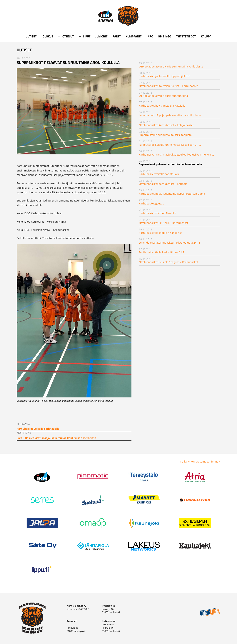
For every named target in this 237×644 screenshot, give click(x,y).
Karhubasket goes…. (151, 203)
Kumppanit (134, 36)
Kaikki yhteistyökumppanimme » (200, 461)
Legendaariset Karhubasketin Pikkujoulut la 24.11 (170, 243)
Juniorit (101, 36)
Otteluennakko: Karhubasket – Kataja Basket (166, 125)
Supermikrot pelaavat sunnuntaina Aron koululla (170, 164)
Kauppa (206, 36)
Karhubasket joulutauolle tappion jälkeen (165, 76)
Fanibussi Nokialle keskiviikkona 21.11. (163, 252)
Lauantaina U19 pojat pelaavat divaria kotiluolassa (170, 115)
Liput (87, 36)
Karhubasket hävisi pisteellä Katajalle (162, 106)
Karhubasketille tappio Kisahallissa (161, 233)
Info (150, 36)
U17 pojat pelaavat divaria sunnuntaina (163, 96)
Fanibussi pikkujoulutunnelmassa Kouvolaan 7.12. (170, 145)
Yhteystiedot (186, 36)
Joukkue (47, 36)
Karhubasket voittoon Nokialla (157, 213)
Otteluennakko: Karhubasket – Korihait (163, 184)
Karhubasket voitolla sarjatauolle (159, 174)
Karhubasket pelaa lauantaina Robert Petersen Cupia (172, 194)
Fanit (117, 36)
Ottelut (68, 36)
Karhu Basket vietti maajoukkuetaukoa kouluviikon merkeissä (177, 155)
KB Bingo (165, 36)
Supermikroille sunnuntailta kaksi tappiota (165, 135)
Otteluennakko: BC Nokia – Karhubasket (163, 223)
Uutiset (31, 36)
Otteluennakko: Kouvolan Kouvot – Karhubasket (168, 86)
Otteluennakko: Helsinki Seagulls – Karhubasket (168, 262)
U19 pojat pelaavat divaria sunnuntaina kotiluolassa (171, 66)
